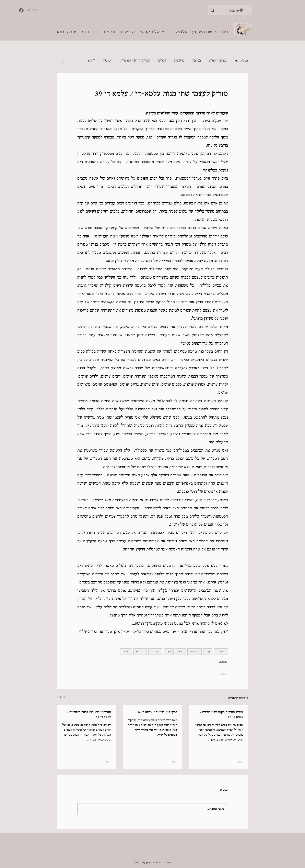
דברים (162, 61)
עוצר (169, 652)
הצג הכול (62, 698)
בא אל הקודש (218, 61)
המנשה (108, 61)
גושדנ (180, 652)
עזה (208, 652)
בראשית (179, 61)
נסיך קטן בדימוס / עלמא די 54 (157, 713)
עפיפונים (195, 652)
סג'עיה (126, 652)
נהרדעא (140, 652)
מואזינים (155, 652)
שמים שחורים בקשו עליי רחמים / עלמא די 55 (222, 715)
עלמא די (221, 652)
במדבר (197, 61)
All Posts (241, 61)
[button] (62, 61)
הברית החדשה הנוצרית (135, 61)
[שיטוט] (236, 10)
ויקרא (92, 61)
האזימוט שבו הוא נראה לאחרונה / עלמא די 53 (89, 715)
